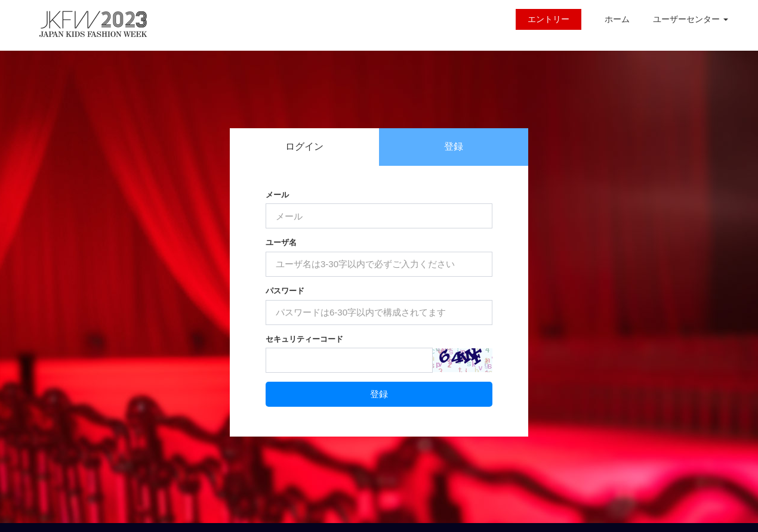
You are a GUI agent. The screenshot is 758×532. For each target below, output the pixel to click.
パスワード (285, 291)
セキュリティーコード (304, 339)
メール (277, 195)
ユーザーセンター (691, 19)
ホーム (617, 19)
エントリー (549, 19)
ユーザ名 (281, 242)
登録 (454, 146)
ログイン (304, 146)
